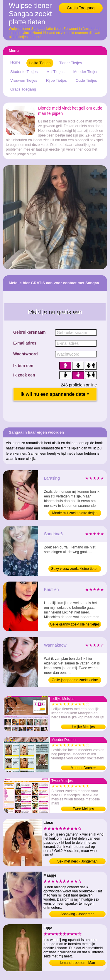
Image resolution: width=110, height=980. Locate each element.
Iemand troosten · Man (77, 963)
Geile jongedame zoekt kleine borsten (75, 681)
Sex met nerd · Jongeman (77, 861)
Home (15, 62)
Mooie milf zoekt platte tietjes (75, 513)
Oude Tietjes (86, 80)
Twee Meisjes (83, 809)
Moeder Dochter (83, 768)
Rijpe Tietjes (56, 80)
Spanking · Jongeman (77, 914)
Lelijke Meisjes (83, 727)
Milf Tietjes (55, 72)
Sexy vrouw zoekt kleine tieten (75, 569)
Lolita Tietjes (40, 63)
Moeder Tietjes (86, 72)
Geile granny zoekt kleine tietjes (75, 624)
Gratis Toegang (81, 8)
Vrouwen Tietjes (24, 80)
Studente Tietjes (24, 72)
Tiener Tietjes (71, 63)
